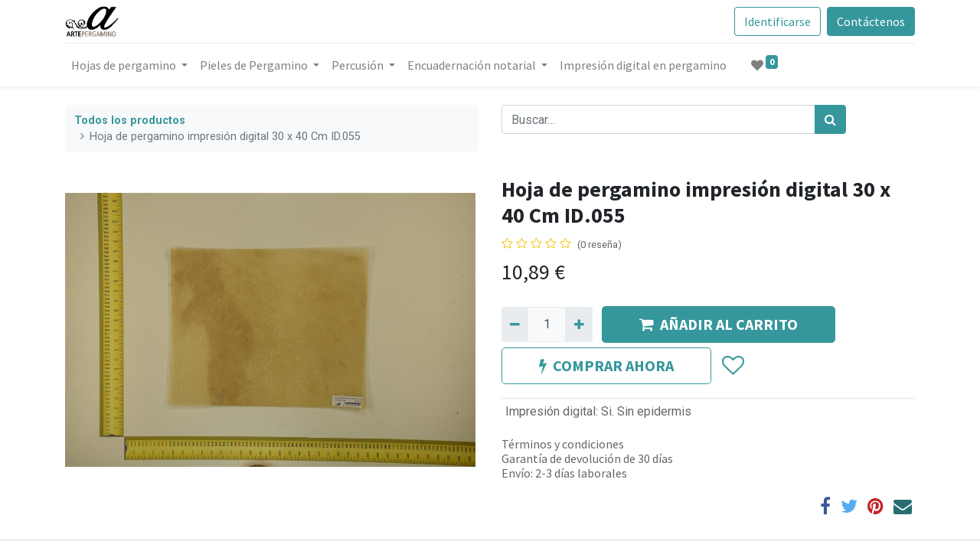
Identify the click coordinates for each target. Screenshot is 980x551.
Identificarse (777, 21)
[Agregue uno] (578, 324)
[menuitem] (643, 65)
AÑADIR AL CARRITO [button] (719, 324)
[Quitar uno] (515, 324)
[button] (732, 366)
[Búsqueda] (830, 119)
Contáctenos (871, 21)
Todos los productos (130, 121)
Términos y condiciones (563, 444)
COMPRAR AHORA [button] (606, 365)
